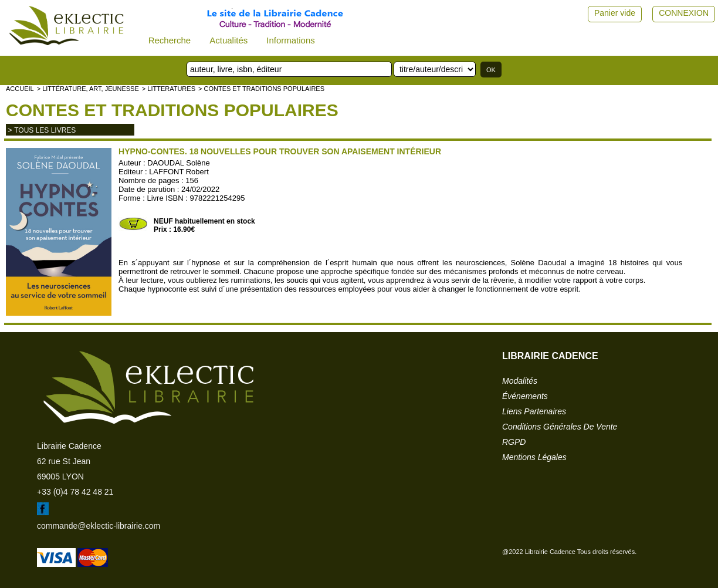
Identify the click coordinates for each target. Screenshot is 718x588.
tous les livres (45, 130)
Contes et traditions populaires (172, 110)
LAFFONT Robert (179, 172)
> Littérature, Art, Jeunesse (88, 89)
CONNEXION (684, 13)
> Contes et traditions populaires (261, 89)
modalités (520, 381)
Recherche (170, 40)
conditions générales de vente (560, 427)
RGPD (514, 442)
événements (525, 396)
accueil (20, 89)
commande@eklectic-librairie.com (99, 526)
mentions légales (534, 457)
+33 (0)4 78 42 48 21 (75, 492)
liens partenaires (534, 411)
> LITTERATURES (169, 89)
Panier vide (615, 13)
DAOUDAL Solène (178, 163)
